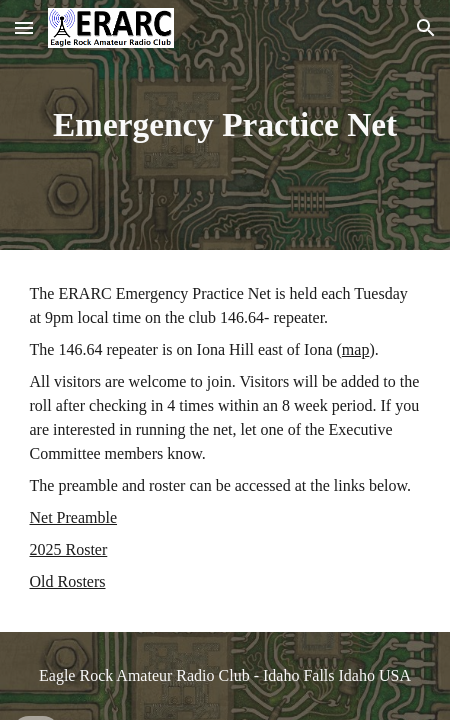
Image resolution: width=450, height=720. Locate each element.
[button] (24, 27)
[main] (225, 125)
